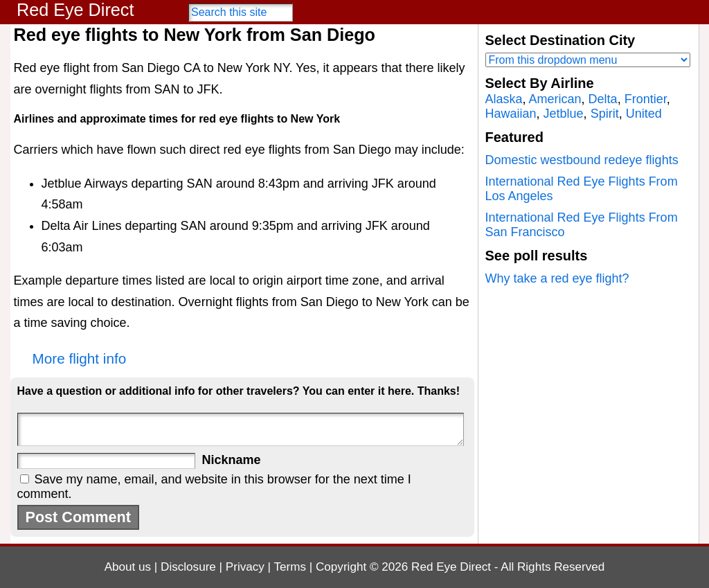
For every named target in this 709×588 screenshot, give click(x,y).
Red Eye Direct (75, 10)
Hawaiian (511, 114)
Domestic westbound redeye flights (582, 160)
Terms (290, 567)
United (644, 114)
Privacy (245, 567)
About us (128, 567)
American (555, 99)
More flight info (80, 358)
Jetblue (564, 114)
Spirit (605, 114)
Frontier (646, 99)
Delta (603, 99)
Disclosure (188, 567)
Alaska (504, 99)
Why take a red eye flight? (557, 278)
